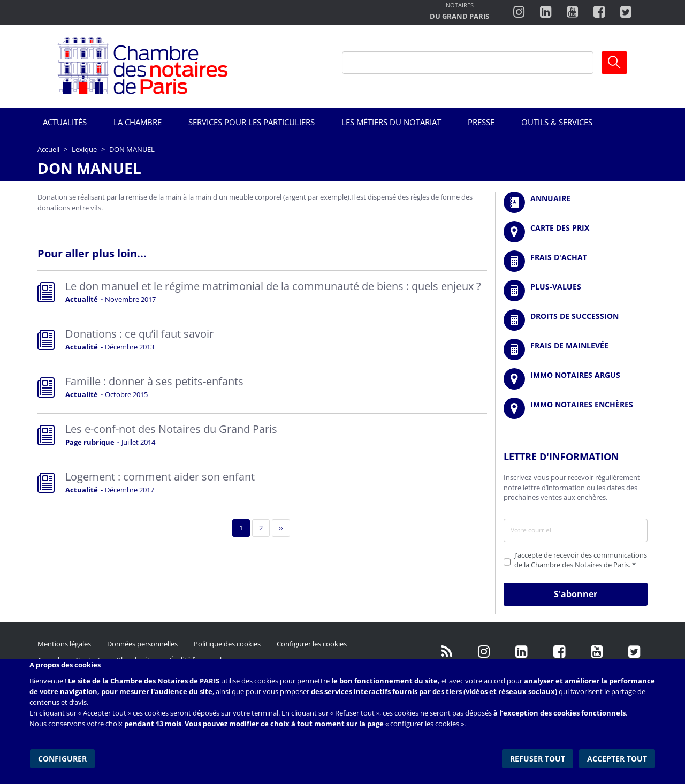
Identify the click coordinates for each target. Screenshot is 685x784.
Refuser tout (539, 757)
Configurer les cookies (312, 644)
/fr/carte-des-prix (576, 232)
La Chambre (138, 122)
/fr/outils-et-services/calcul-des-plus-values (576, 291)
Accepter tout (618, 757)
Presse (481, 122)
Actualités (65, 122)
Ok (614, 63)
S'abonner (576, 594)
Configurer (62, 757)
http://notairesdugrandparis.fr (459, 12)
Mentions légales (64, 644)
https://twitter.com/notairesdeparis (626, 12)
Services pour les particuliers (252, 122)
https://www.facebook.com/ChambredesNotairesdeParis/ (599, 12)
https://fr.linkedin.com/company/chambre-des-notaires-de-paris (546, 12)
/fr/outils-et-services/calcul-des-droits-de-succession (576, 320)
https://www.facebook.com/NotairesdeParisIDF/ (559, 652)
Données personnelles (142, 644)
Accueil (48, 149)
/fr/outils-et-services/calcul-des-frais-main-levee (576, 349)
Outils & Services (557, 122)
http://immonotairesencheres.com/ (576, 408)
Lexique (84, 149)
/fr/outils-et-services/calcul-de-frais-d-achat (576, 261)
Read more (262, 294)
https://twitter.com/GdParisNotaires (634, 652)
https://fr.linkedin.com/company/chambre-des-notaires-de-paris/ (522, 652)
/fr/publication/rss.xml (447, 652)
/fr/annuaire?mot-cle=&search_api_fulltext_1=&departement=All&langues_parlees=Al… (576, 202)
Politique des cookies (227, 644)
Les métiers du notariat (391, 122)
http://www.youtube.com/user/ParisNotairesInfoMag (572, 12)
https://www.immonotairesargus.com (576, 379)
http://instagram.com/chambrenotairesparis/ (519, 12)
